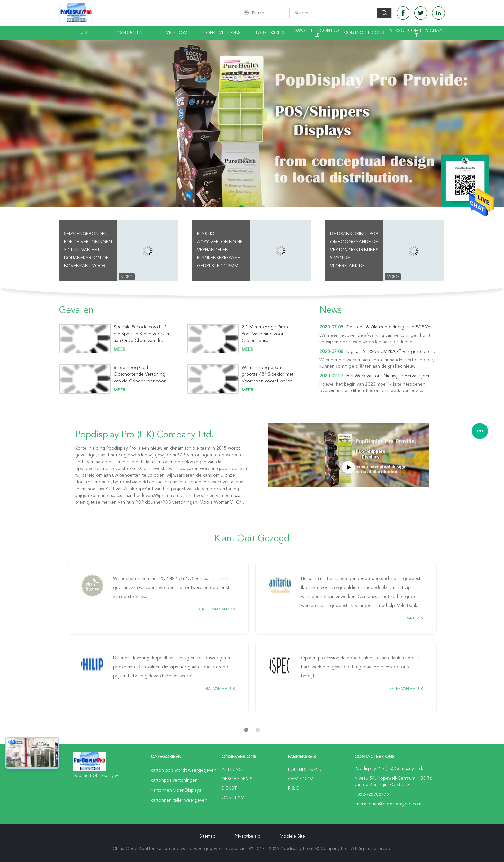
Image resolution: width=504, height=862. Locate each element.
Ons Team (233, 798)
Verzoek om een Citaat (416, 33)
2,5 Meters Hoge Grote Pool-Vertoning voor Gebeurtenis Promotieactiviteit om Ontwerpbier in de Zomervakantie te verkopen (270, 334)
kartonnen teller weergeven (179, 800)
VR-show (176, 33)
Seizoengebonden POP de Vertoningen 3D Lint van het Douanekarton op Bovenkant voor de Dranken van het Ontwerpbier (88, 251)
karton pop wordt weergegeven (184, 770)
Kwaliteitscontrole (317, 33)
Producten (130, 33)
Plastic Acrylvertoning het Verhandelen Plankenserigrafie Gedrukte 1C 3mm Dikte (221, 251)
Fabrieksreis (270, 33)
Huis (82, 33)
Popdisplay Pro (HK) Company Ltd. (144, 435)
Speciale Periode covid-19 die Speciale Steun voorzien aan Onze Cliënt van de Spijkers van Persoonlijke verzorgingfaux (142, 334)
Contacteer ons (364, 33)
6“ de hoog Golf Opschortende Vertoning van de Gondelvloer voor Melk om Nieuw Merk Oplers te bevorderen (143, 375)
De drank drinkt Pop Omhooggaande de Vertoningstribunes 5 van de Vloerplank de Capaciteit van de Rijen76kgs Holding (354, 251)
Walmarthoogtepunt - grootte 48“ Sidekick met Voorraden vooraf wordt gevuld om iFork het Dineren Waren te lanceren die (271, 375)
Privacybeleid (248, 836)
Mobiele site (292, 836)
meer (120, 350)
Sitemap (207, 836)
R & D (294, 788)
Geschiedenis (237, 779)
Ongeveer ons (223, 33)
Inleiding (232, 770)
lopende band (305, 770)
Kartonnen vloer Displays (176, 790)
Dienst (229, 788)
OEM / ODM (301, 779)
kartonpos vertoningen (174, 780)
